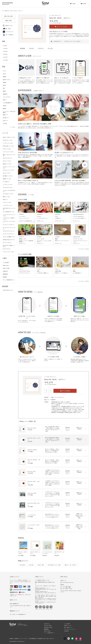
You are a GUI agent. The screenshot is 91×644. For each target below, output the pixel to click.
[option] (53, 107)
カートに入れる (65, 391)
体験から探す (9, 21)
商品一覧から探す (9, 16)
